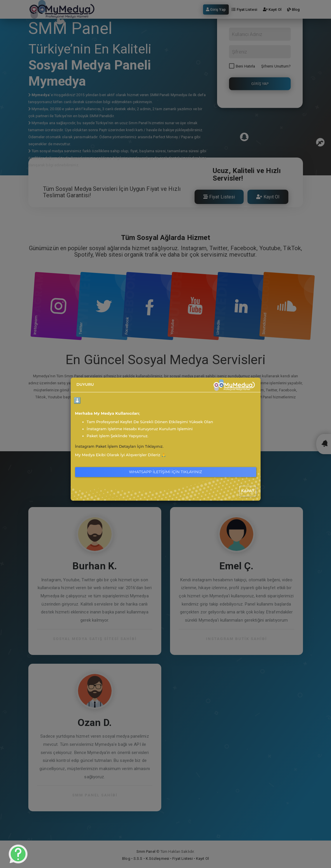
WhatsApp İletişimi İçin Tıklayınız (166, 472)
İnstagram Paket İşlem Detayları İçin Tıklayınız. (120, 446)
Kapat (248, 491)
